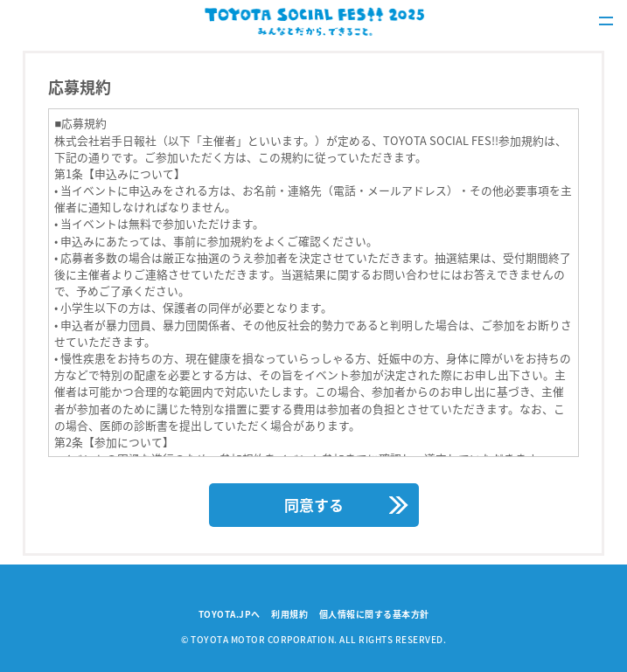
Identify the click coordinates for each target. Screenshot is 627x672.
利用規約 (289, 614)
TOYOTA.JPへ (230, 614)
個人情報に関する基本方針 (374, 614)
